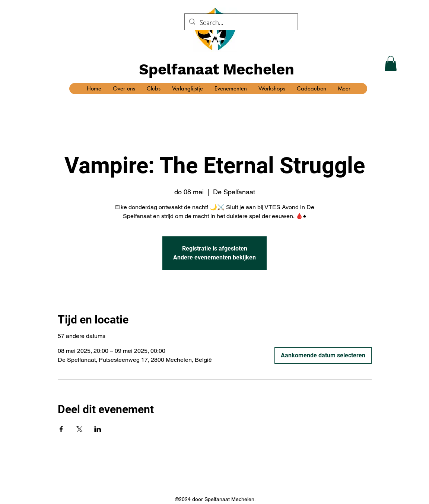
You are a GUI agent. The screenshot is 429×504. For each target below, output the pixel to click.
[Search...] (241, 23)
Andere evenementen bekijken (214, 257)
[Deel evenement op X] (80, 429)
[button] (391, 63)
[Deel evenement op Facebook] (61, 429)
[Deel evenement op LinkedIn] (98, 429)
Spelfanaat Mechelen (217, 69)
